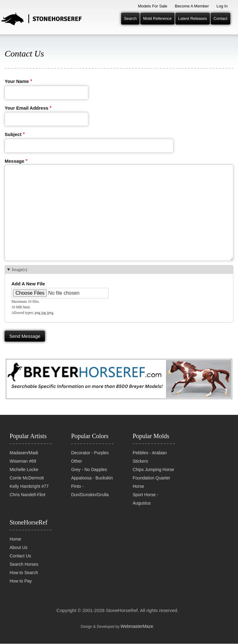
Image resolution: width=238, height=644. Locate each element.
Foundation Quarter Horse (151, 482)
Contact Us (20, 556)
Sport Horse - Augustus (145, 499)
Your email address (26, 108)
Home (15, 539)
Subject (13, 134)
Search (130, 18)
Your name (17, 81)
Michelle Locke (24, 469)
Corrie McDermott (27, 478)
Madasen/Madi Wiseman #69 (24, 457)
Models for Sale (153, 6)
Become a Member (192, 6)
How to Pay (21, 581)
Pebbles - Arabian (150, 453)
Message (14, 161)
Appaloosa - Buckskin (92, 478)
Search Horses (24, 564)
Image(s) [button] (20, 270)
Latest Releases (193, 18)
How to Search (24, 573)
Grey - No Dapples (89, 469)
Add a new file (28, 284)
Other (76, 461)
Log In (222, 6)
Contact (220, 18)
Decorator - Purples (90, 453)
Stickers (140, 461)
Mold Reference (157, 18)
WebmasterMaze (137, 626)
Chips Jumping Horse (153, 469)
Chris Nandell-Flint (27, 495)
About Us (19, 547)
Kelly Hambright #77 (29, 486)
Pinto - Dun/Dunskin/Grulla (90, 490)
